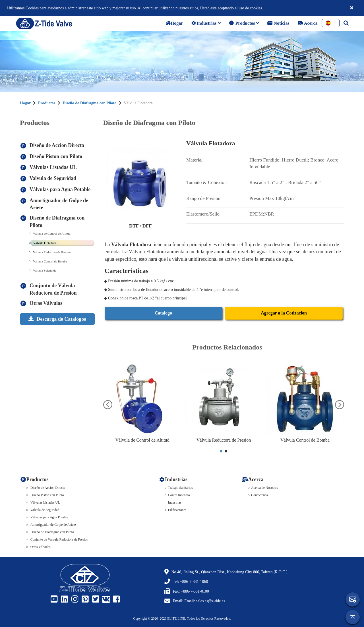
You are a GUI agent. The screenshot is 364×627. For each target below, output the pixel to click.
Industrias (206, 23)
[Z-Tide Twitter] (95, 599)
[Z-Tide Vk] (105, 599)
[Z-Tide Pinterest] (84, 599)
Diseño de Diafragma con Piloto (89, 103)
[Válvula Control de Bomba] (305, 399)
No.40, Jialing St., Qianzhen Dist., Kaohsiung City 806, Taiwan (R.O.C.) (229, 572)
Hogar (25, 103)
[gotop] (353, 617)
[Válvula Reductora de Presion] (224, 399)
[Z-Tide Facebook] (116, 599)
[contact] (353, 599)
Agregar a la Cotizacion (284, 313)
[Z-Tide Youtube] (53, 599)
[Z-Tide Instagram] (74, 599)
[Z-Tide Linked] (64, 599)
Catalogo (163, 313)
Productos (244, 23)
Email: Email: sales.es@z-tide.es (199, 601)
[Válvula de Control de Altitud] (142, 399)
